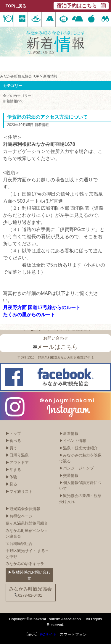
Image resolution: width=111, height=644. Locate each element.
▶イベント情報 (73, 441)
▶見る (11, 484)
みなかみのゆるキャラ (25, 564)
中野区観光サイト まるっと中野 (27, 554)
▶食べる (13, 441)
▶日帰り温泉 (17, 455)
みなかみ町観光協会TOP (20, 76)
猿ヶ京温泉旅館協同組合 (27, 523)
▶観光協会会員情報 (23, 509)
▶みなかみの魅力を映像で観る (80, 458)
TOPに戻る (16, 6)
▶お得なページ (19, 516)
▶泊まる (13, 470)
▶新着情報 (69, 434)
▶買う (11, 448)
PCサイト (48, 634)
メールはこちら (55, 347)
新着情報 (50, 76)
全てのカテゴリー (17, 96)
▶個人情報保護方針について (80, 486)
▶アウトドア (17, 463)
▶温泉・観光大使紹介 (78, 448)
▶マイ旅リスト (19, 492)
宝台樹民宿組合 (19, 544)
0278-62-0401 (28, 595)
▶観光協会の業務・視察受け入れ (80, 499)
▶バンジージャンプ (77, 468)
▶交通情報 (69, 476)
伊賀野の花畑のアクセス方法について (47, 117)
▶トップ (13, 434)
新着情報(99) (13, 101)
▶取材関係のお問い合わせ (29, 575)
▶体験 (11, 477)
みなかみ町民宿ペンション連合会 (27, 534)
